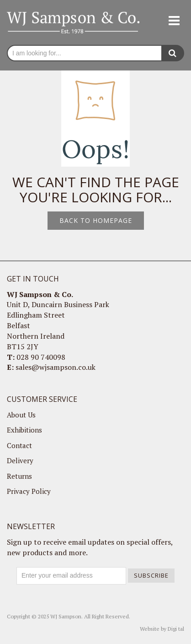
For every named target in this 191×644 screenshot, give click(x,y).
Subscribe (151, 575)
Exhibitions (24, 430)
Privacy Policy (29, 491)
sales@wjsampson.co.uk (56, 367)
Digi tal (176, 629)
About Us (21, 415)
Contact (19, 445)
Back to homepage (96, 220)
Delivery (20, 460)
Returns (19, 476)
